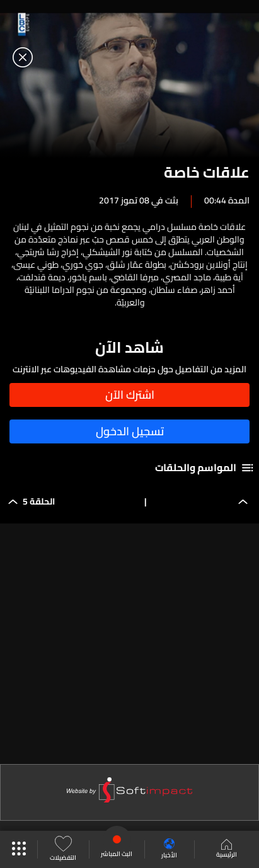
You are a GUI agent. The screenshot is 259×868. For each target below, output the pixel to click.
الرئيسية (227, 850)
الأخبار (169, 849)
